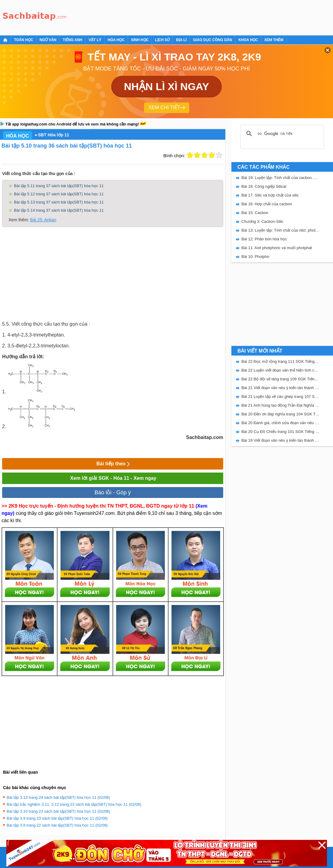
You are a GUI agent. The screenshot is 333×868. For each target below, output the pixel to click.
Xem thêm (274, 40)
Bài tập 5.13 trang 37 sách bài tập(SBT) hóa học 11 (59, 202)
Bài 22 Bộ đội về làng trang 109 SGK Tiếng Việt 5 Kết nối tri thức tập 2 (280, 379)
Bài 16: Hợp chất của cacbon (267, 204)
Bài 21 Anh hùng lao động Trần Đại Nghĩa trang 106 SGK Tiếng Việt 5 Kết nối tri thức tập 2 (280, 405)
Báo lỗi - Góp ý (113, 493)
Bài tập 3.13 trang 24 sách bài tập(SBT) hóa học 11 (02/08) (58, 797)
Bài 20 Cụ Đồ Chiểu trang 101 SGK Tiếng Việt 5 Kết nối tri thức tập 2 (280, 432)
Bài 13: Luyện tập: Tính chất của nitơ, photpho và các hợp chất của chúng (280, 230)
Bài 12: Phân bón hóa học (264, 239)
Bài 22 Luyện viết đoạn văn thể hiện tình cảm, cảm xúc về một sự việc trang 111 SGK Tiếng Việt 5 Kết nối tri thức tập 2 (280, 370)
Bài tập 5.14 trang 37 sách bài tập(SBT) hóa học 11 (59, 210)
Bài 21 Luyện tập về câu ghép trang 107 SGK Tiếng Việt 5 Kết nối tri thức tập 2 (280, 397)
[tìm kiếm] (281, 134)
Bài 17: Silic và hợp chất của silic (270, 195)
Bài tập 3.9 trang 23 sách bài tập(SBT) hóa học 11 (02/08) (57, 818)
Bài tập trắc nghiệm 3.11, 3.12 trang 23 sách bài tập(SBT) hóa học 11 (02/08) (74, 804)
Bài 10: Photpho (255, 257)
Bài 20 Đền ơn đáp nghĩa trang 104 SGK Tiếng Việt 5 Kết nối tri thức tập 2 (280, 414)
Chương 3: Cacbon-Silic (262, 221)
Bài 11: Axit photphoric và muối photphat (277, 248)
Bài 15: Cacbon (255, 213)
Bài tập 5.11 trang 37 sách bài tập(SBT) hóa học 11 (59, 186)
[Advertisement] (180, 17)
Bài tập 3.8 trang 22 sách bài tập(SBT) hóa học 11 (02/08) (57, 825)
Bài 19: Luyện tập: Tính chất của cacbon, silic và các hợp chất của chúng (280, 178)
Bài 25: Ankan (43, 220)
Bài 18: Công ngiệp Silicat (264, 186)
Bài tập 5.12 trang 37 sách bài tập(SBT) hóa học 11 (59, 194)
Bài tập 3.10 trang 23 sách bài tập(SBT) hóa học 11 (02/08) (58, 811)
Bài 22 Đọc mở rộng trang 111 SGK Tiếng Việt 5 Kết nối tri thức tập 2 (280, 361)
